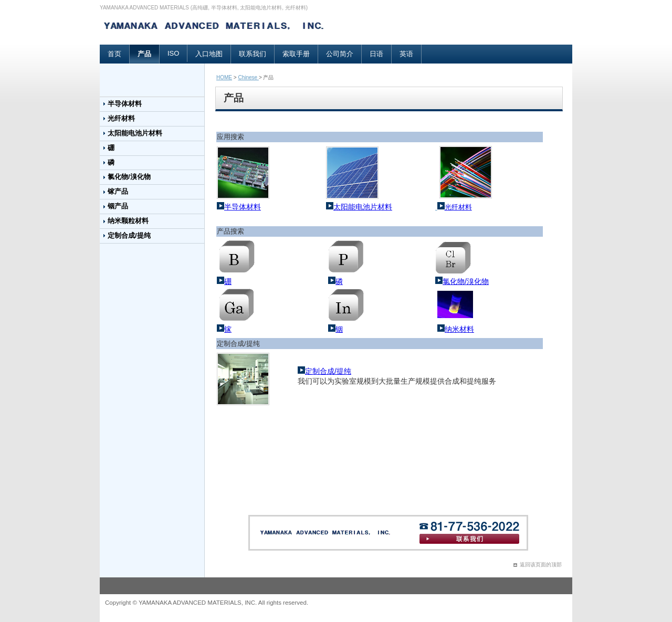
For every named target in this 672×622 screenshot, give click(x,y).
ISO (173, 53)
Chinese (248, 77)
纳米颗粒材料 (128, 221)
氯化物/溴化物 (129, 177)
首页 (114, 54)
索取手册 (296, 54)
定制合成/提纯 (129, 235)
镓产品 (118, 191)
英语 (406, 54)
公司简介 (340, 54)
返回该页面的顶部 (541, 565)
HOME (224, 77)
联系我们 (253, 54)
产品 (144, 54)
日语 (376, 54)
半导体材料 (125, 104)
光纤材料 (121, 118)
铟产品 (118, 206)
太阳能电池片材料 (135, 133)
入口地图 (209, 54)
